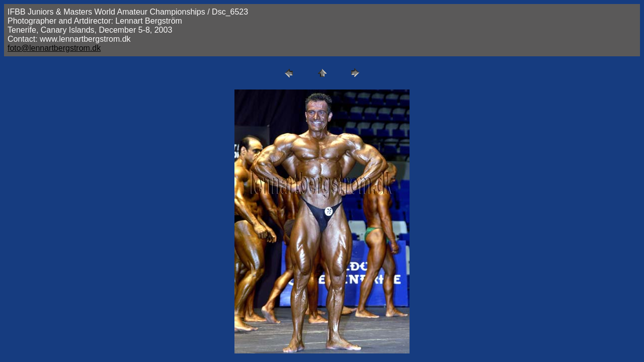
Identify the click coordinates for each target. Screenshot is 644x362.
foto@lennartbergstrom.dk (54, 48)
